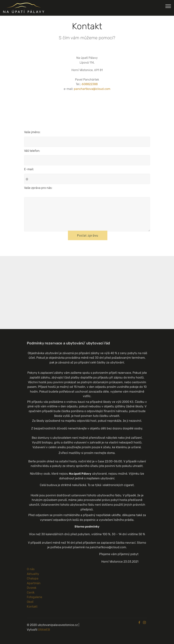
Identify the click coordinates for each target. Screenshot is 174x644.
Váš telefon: (32, 152)
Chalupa (33, 580)
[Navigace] (168, 6)
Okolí (30, 603)
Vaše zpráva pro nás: (38, 189)
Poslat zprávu (88, 238)
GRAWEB (44, 632)
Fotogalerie (35, 599)
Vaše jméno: (32, 133)
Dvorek (32, 589)
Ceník (31, 594)
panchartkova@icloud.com (92, 89)
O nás (31, 570)
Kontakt (32, 608)
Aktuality (33, 575)
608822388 (90, 84)
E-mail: (29, 171)
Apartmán (34, 585)
